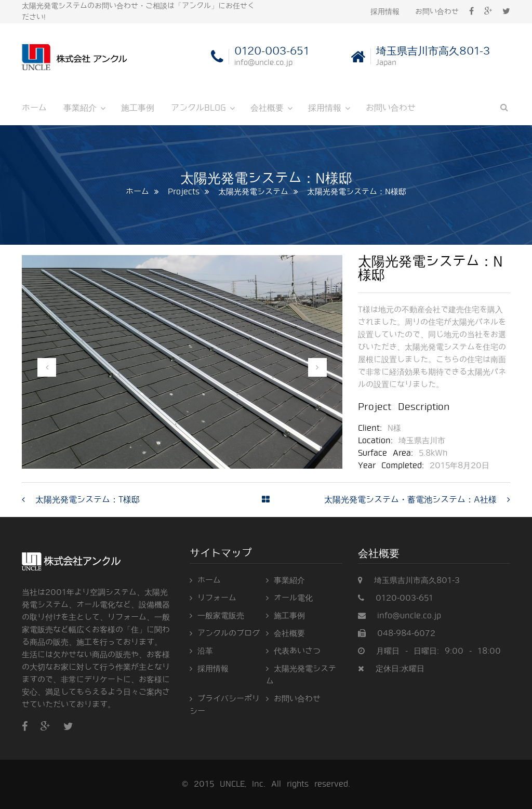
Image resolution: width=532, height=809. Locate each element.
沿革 (205, 651)
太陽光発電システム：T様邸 (88, 500)
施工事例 (138, 108)
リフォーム (217, 598)
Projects (184, 192)
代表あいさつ (297, 651)
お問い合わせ (437, 11)
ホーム (34, 108)
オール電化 (293, 598)
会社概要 (267, 108)
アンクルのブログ (229, 633)
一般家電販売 (221, 616)
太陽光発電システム (253, 192)
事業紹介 (80, 108)
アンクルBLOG (198, 108)
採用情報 (385, 11)
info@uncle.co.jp (409, 616)
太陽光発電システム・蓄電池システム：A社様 (410, 500)
